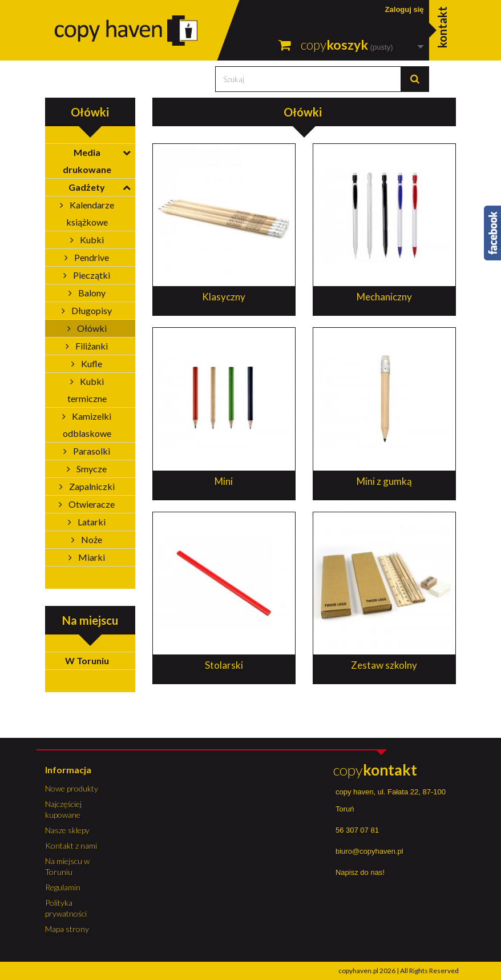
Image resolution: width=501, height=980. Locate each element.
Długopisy (91, 310)
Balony (91, 293)
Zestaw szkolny (384, 665)
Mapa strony (67, 929)
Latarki (91, 522)
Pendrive (91, 257)
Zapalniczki (91, 486)
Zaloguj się (405, 9)
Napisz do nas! (360, 872)
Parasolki (91, 451)
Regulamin (63, 887)
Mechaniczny (384, 297)
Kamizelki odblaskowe (87, 425)
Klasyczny (224, 297)
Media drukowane (87, 161)
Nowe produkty (72, 788)
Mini (224, 481)
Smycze (91, 469)
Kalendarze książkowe (90, 213)
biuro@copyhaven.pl (369, 851)
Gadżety (87, 187)
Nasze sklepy (67, 830)
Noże (91, 539)
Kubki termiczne (87, 390)
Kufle (91, 364)
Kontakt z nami (71, 846)
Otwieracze (91, 504)
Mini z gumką (384, 481)
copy (375, 770)
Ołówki (91, 328)
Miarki (91, 557)
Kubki (91, 240)
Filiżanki (91, 346)
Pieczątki (91, 275)
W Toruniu (87, 660)
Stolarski (224, 665)
